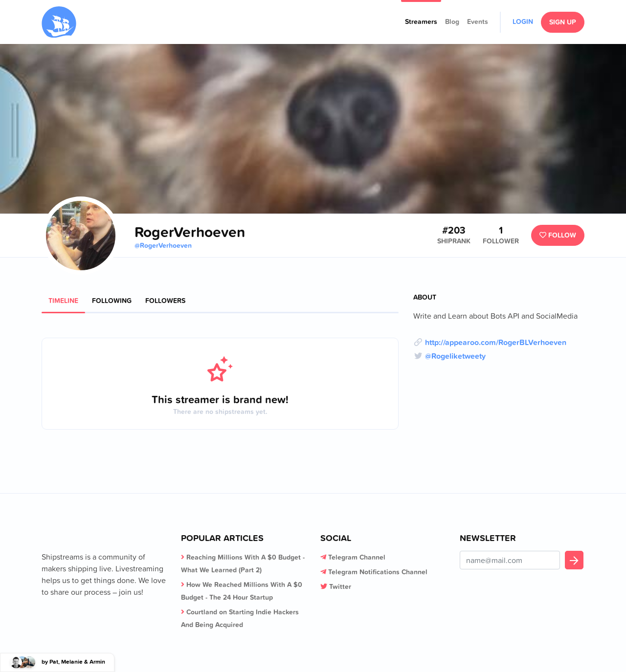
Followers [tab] (165, 301)
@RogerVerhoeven (163, 245)
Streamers (421, 22)
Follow (558, 235)
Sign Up (563, 22)
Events (478, 22)
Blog (452, 22)
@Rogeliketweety (455, 356)
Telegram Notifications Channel (378, 572)
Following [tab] (112, 301)
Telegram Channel (357, 557)
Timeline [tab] (63, 301)
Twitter (340, 586)
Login (523, 22)
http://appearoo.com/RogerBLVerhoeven (496, 342)
